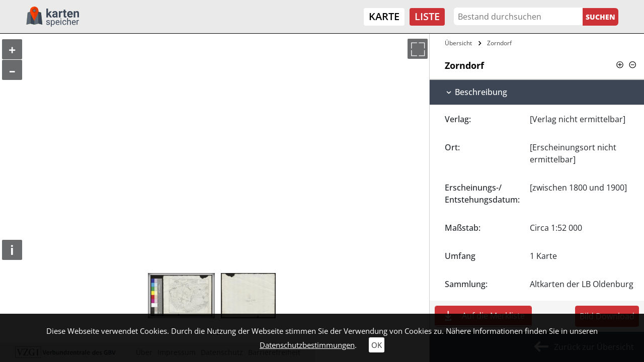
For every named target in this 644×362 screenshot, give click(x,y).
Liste (427, 16)
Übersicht (458, 43)
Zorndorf (499, 43)
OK (377, 345)
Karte (384, 16)
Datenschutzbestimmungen (307, 345)
